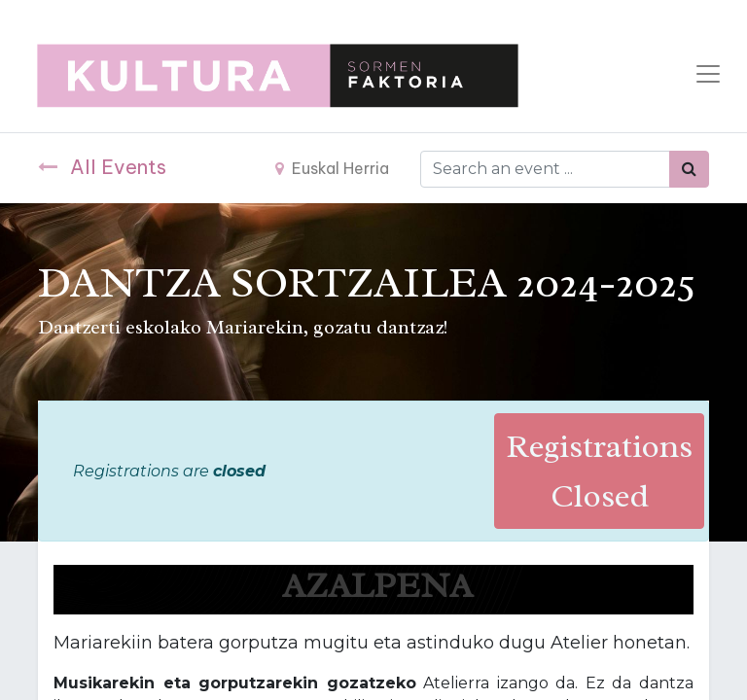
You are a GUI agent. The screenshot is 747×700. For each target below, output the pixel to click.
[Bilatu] (689, 169)
